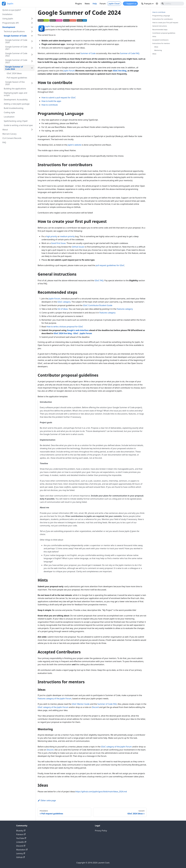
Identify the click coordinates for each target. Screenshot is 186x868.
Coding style (9, 112)
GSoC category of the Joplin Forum (53, 707)
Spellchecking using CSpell (16, 121)
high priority (52, 236)
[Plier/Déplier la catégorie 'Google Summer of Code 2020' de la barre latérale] (32, 41)
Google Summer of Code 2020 (16, 41)
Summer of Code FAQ (130, 53)
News (87, 4)
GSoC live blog (120, 71)
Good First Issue (58, 243)
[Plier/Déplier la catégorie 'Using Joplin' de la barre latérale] (32, 19)
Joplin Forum (69, 71)
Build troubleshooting (14, 108)
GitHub (20, 857)
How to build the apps (51, 101)
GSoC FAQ (99, 280)
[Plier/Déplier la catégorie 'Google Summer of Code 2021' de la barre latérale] (32, 48)
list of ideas (63, 309)
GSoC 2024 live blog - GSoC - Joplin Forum (73, 333)
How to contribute (50, 105)
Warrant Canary (9, 134)
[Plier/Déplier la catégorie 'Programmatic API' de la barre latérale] (32, 23)
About (5, 130)
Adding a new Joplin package (17, 104)
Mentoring (158, 50)
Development (9, 27)
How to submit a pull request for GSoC (59, 98)
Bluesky (21, 831)
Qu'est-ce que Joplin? (12, 10)
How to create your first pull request (165, 23)
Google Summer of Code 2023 (16, 61)
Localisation (9, 117)
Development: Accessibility (16, 100)
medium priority (67, 236)
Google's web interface (78, 330)
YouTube (21, 838)
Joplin (48, 26)
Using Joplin (8, 19)
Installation (7, 14)
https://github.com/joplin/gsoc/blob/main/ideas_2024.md (101, 792)
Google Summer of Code (15, 36)
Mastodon (22, 850)
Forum (103, 4)
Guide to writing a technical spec (18, 125)
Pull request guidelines (17, 78)
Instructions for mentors (161, 43)
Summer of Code (88, 53)
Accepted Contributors (160, 40)
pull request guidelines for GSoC (110, 265)
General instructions (160, 26)
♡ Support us (130, 4)
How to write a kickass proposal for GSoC (65, 327)
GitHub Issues (78, 247)
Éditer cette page (47, 800)
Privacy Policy (101, 831)
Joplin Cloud (114, 4)
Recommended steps (160, 30)
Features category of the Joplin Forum (55, 699)
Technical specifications (14, 31)
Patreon (21, 834)
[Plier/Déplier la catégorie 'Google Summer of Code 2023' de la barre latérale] (32, 61)
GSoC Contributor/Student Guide (98, 305)
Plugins (78, 4)
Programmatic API (11, 23)
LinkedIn (21, 842)
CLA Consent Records (12, 138)
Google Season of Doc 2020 (15, 83)
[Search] (172, 4)
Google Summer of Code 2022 (16, 55)
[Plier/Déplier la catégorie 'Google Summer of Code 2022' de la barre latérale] (32, 55)
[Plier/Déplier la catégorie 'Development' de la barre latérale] (32, 27)
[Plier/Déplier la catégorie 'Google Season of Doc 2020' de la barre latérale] (32, 83)
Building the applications (15, 89)
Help (95, 4)
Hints (154, 36)
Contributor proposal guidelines (164, 33)
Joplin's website (75, 145)
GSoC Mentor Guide (81, 704)
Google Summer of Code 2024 (14, 68)
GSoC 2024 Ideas (14, 73)
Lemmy (21, 853)
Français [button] (146, 4)
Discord (95, 707)
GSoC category (64, 302)
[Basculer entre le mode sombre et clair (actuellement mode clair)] (157, 4)
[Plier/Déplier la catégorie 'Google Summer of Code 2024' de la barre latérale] (32, 68)
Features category (125, 309)
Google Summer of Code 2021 (16, 48)
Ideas (156, 47)
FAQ (4, 142)
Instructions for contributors (163, 19)
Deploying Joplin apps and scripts (15, 94)
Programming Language (161, 16)
